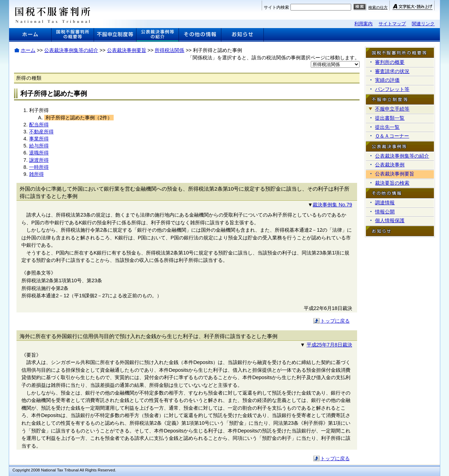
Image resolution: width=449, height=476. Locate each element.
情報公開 (385, 212)
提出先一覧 (387, 127)
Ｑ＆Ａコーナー (392, 136)
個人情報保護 (390, 220)
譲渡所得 (39, 160)
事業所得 (39, 139)
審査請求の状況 (392, 71)
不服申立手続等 (392, 109)
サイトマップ (392, 24)
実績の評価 (387, 80)
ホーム (28, 50)
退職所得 (39, 153)
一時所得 (39, 167)
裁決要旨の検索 (392, 183)
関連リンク (423, 24)
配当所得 (39, 125)
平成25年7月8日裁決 (329, 345)
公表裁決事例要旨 (127, 50)
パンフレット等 (392, 89)
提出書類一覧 (390, 118)
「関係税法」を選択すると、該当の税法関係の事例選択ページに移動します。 (274, 58)
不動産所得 (41, 132)
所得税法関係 (169, 50)
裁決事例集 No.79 (332, 205)
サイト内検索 (276, 7)
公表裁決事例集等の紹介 (71, 50)
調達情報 (385, 203)
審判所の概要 (390, 62)
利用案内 (363, 24)
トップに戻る (335, 321)
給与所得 (39, 146)
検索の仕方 (378, 7)
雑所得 (36, 174)
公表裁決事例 (390, 165)
